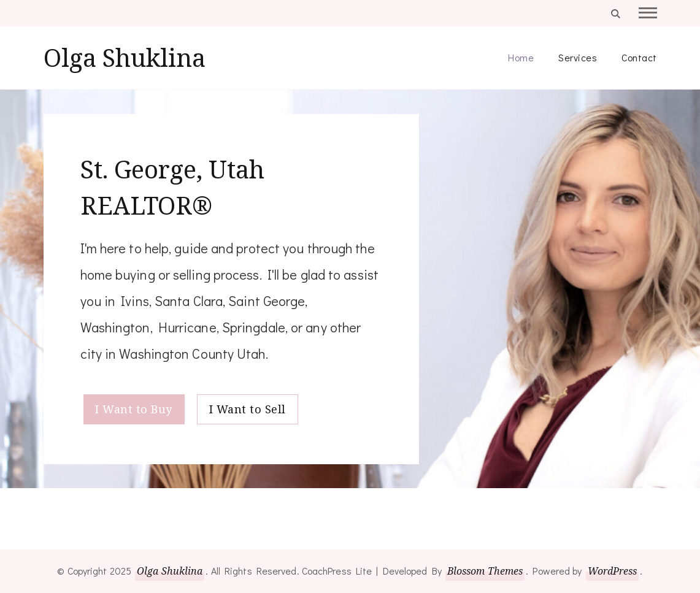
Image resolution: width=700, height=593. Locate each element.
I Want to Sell (248, 409)
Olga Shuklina (125, 58)
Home (521, 57)
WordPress (613, 571)
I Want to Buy (134, 409)
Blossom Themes (485, 571)
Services (578, 57)
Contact (639, 57)
